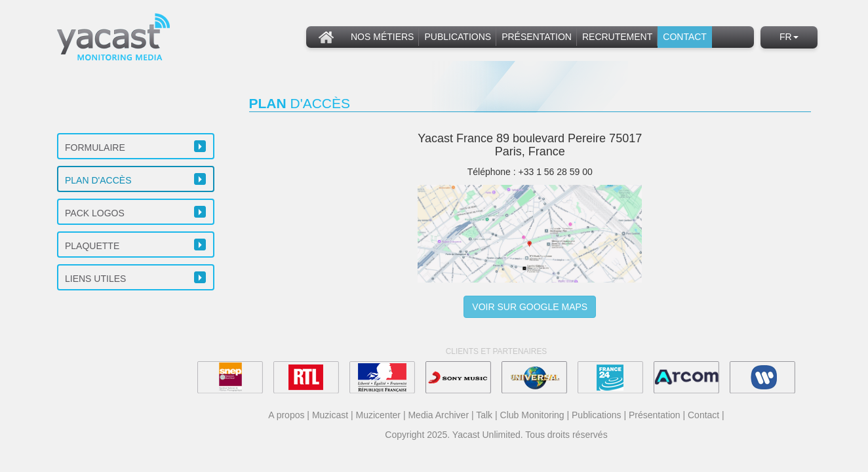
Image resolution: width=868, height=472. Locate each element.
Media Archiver (438, 415)
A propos (286, 415)
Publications (458, 37)
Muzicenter (378, 415)
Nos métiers (382, 37)
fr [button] (789, 37)
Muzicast (330, 415)
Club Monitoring (532, 415)
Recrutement (617, 37)
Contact (685, 37)
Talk (484, 415)
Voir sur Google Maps (530, 307)
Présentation (537, 37)
